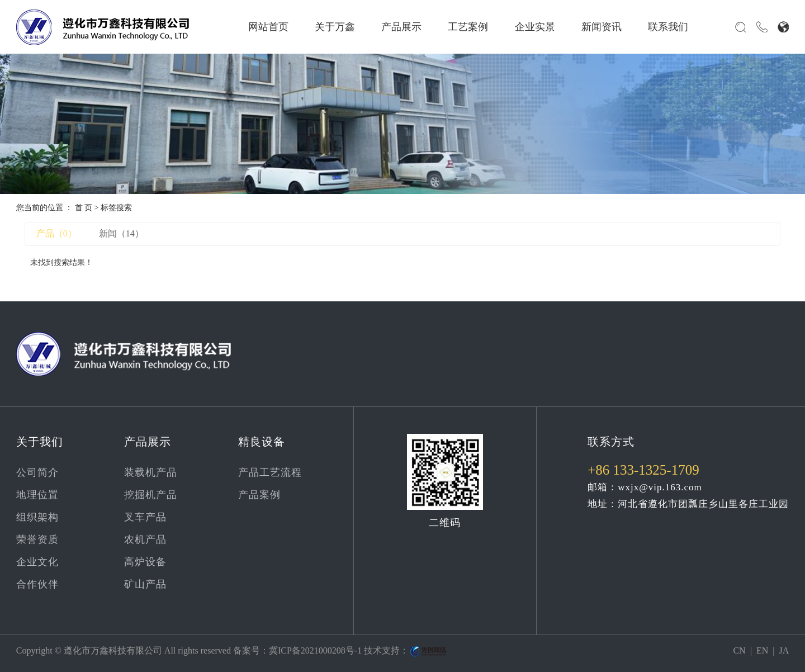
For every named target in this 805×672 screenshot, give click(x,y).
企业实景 (535, 27)
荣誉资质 (37, 540)
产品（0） (56, 233)
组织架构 (37, 517)
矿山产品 (145, 584)
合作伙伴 (37, 584)
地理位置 (37, 495)
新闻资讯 (602, 27)
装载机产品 (151, 472)
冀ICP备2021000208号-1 (315, 650)
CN (739, 650)
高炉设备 (145, 562)
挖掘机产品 (151, 495)
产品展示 (401, 27)
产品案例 (259, 495)
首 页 (84, 208)
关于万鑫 (335, 27)
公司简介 (37, 472)
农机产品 (145, 540)
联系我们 (668, 27)
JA (784, 650)
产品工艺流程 (270, 472)
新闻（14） (121, 233)
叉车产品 (145, 517)
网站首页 (268, 27)
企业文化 (37, 562)
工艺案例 (468, 27)
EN (762, 650)
